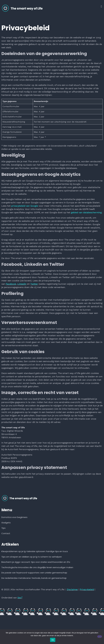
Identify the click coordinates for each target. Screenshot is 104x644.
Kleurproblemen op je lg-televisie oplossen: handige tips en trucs (35, 551)
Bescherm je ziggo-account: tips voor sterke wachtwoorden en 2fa (36, 562)
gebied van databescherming (86, 212)
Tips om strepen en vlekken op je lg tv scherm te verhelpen (32, 557)
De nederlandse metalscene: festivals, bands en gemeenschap (34, 578)
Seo (20, 598)
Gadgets (6, 523)
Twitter (34, 284)
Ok (53, 640)
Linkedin (22, 284)
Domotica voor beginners (14, 517)
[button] (101, 6)
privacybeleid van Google (25, 206)
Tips (3, 528)
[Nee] (100, 637)
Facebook (11, 284)
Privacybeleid (87, 589)
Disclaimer (72, 589)
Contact (6, 533)
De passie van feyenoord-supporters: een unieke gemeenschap (34, 573)
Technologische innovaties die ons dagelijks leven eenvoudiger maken (37, 567)
